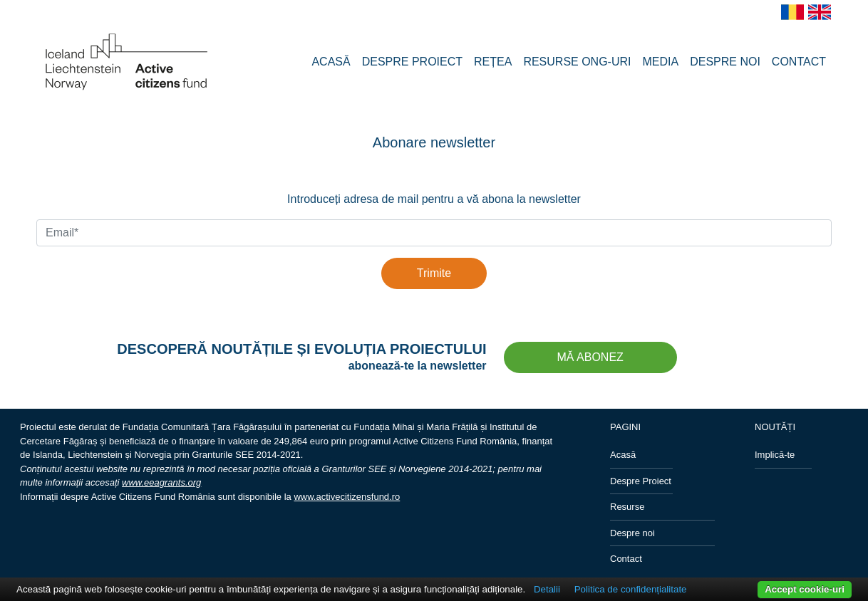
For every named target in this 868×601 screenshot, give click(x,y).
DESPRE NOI (725, 62)
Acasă (623, 455)
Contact (626, 559)
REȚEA (493, 62)
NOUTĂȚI (775, 427)
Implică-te (775, 455)
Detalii (547, 589)
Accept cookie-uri (805, 589)
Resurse (627, 507)
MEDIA (661, 62)
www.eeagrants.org (161, 482)
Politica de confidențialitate (631, 589)
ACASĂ (331, 62)
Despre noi (632, 533)
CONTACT (799, 62)
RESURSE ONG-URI (577, 62)
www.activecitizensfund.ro (347, 497)
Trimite (434, 273)
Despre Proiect (641, 481)
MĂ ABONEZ (590, 357)
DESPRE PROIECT (412, 62)
